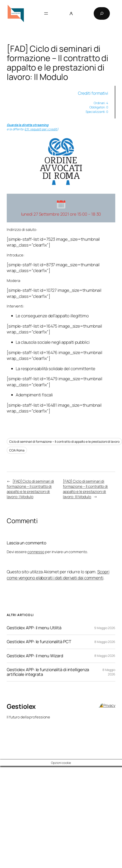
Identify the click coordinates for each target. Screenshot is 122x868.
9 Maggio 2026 (105, 628)
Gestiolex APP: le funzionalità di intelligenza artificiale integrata (48, 672)
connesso (36, 552)
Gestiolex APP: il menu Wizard (35, 656)
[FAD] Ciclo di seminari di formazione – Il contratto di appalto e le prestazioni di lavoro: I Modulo (30, 489)
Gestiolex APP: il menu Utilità (34, 628)
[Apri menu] (46, 13)
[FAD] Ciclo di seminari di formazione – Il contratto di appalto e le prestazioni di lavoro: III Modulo (85, 489)
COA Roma (17, 450)
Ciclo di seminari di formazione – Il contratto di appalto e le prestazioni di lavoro (64, 442)
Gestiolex (21, 706)
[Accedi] (71, 14)
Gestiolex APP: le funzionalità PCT (39, 642)
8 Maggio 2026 (105, 642)
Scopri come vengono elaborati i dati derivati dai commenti (58, 575)
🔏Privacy (107, 705)
